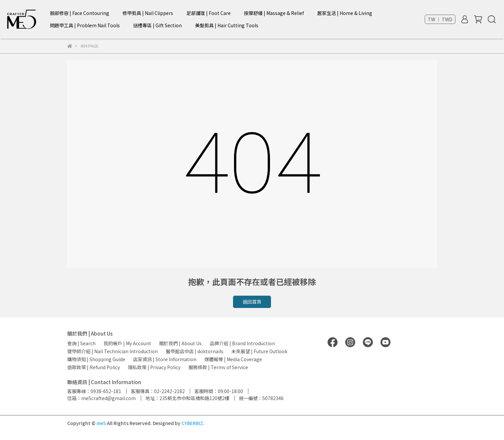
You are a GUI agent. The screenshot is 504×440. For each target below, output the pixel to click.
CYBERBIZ (192, 423)
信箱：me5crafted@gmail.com (102, 398)
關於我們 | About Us (180, 343)
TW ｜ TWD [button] (440, 19)
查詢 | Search (81, 343)
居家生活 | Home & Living (345, 13)
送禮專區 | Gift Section (157, 25)
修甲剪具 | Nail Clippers (148, 13)
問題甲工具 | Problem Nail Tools (85, 25)
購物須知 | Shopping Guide (96, 359)
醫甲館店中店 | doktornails (195, 351)
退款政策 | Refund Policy (94, 367)
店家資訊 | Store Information (165, 359)
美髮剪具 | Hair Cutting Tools (227, 25)
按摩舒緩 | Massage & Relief (274, 13)
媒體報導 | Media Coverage (233, 359)
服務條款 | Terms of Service (218, 367)
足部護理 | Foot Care (209, 13)
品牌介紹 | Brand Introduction (242, 343)
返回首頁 (252, 302)
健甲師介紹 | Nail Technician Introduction (113, 351)
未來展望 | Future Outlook (259, 351)
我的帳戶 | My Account (127, 343)
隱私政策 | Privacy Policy (154, 367)
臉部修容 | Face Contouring (80, 13)
